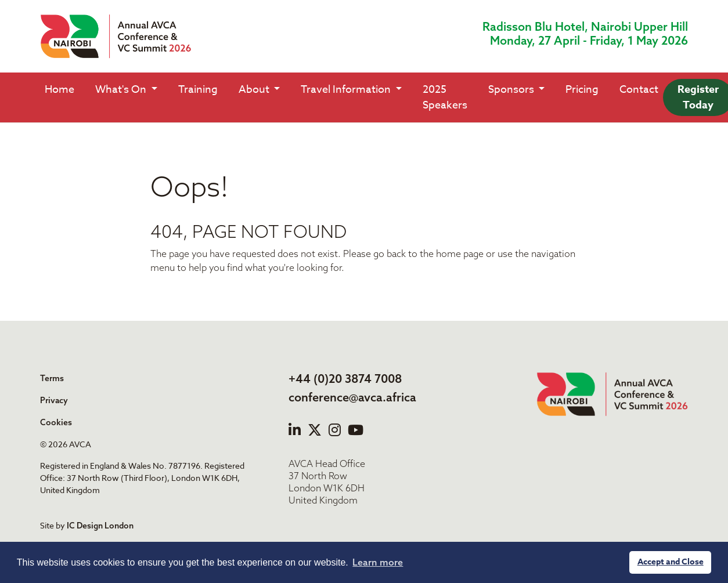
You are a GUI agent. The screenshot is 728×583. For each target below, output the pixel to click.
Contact (639, 90)
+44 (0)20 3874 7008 (345, 379)
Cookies (56, 422)
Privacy (54, 400)
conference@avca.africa (352, 397)
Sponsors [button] (512, 90)
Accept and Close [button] (671, 562)
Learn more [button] (378, 562)
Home (60, 90)
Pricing (582, 90)
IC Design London (100, 526)
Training (198, 90)
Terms (52, 378)
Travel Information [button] (347, 90)
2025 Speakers (445, 97)
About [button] (255, 90)
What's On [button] (122, 90)
